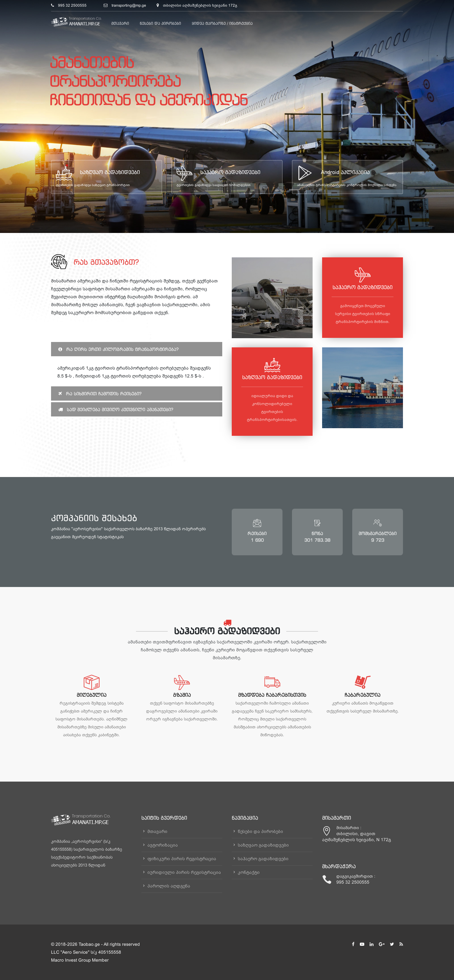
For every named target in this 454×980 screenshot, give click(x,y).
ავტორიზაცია (163, 845)
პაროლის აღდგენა (169, 886)
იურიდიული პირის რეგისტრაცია (184, 872)
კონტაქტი (249, 872)
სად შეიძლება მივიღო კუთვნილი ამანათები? (116, 409)
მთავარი (120, 23)
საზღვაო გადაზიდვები (110, 172)
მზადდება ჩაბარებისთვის (272, 695)
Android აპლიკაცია (345, 172)
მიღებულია (92, 695)
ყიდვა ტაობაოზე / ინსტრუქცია (222, 23)
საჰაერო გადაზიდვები (230, 172)
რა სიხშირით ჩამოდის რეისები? (100, 393)
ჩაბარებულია (363, 695)
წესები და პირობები (160, 23)
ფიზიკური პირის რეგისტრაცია (182, 859)
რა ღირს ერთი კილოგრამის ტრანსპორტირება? (118, 349)
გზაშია (182, 695)
